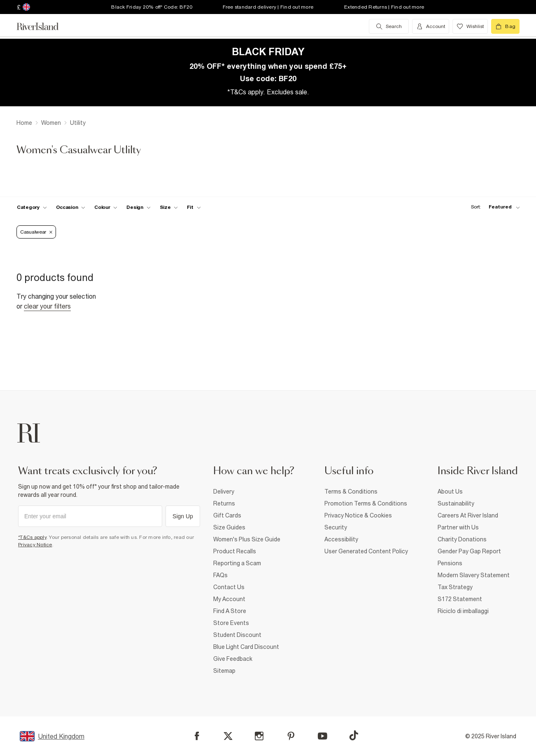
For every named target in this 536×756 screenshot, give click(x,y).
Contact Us (229, 587)
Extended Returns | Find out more (384, 7)
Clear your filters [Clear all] (47, 306)
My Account (229, 599)
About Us (450, 492)
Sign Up (183, 516)
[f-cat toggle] (32, 207)
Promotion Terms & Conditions (366, 503)
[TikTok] (354, 735)
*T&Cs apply (32, 537)
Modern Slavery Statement (474, 575)
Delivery (224, 492)
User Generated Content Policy (366, 551)
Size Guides (229, 527)
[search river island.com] (389, 26)
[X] (228, 736)
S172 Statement (460, 599)
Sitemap (224, 671)
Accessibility (341, 539)
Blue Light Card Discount (246, 647)
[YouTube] (323, 736)
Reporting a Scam (237, 563)
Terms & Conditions (351, 492)
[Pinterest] (291, 736)
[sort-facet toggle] (493, 207)
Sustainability (456, 503)
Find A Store (230, 611)
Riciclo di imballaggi (463, 611)
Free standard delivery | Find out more (268, 7)
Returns (224, 503)
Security (336, 527)
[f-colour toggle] (106, 207)
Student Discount (237, 635)
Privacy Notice (35, 545)
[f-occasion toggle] (71, 207)
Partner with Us (458, 527)
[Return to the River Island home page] (44, 26)
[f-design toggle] (138, 207)
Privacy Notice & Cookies (358, 515)
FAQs (220, 575)
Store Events (231, 623)
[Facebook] (197, 736)
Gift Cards (227, 515)
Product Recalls (235, 551)
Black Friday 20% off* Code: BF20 (152, 7)
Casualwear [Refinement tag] (36, 232)
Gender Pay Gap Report (469, 551)
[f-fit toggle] (194, 207)
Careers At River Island (468, 515)
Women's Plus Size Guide (247, 539)
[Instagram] (259, 736)
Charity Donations (462, 539)
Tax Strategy (455, 587)
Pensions (450, 563)
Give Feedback (233, 659)
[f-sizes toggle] (169, 207)
